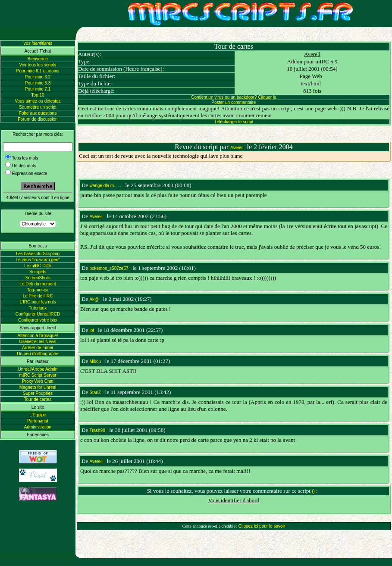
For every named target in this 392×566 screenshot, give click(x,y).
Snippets (38, 272)
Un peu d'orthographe (38, 354)
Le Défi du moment (38, 284)
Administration (38, 427)
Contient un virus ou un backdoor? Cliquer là (234, 97)
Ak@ (94, 299)
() (313, 491)
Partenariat (38, 421)
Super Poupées (38, 393)
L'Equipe (38, 415)
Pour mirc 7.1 (38, 89)
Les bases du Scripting (38, 254)
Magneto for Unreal (38, 387)
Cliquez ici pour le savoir (262, 526)
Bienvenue (38, 59)
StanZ (95, 392)
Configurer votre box (38, 320)
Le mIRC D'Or (38, 266)
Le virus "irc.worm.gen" (38, 260)
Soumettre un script (38, 107)
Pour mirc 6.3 (38, 83)
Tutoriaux (38, 308)
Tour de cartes (38, 399)
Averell (312, 54)
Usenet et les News (38, 342)
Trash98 (97, 430)
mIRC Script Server (38, 375)
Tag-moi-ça (38, 290)
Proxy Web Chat (38, 381)
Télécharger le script (234, 122)
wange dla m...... (105, 186)
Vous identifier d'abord (234, 500)
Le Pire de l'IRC (38, 296)
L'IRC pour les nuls (38, 302)
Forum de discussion (38, 119)
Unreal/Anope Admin (38, 369)
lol (91, 330)
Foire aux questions (38, 113)
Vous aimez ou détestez (38, 101)
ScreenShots (38, 278)
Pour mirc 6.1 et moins (38, 71)
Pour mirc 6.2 (38, 77)
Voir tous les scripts (38, 65)
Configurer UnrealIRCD (38, 314)
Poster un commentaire (234, 102)
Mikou (95, 361)
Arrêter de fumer (38, 348)
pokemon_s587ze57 (109, 268)
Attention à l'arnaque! (38, 336)
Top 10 (38, 95)
